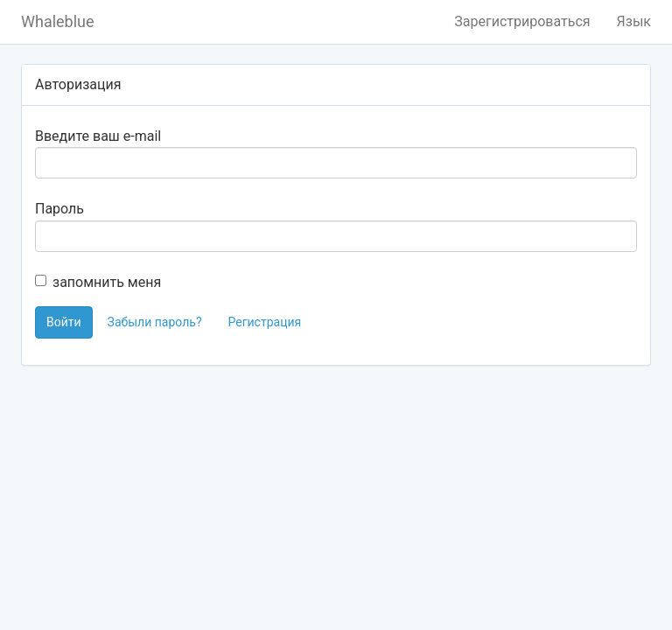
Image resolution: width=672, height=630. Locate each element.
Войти (64, 322)
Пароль (59, 209)
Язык (634, 21)
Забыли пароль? (155, 322)
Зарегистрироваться (522, 21)
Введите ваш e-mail (98, 136)
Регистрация (264, 322)
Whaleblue (58, 21)
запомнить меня (98, 282)
